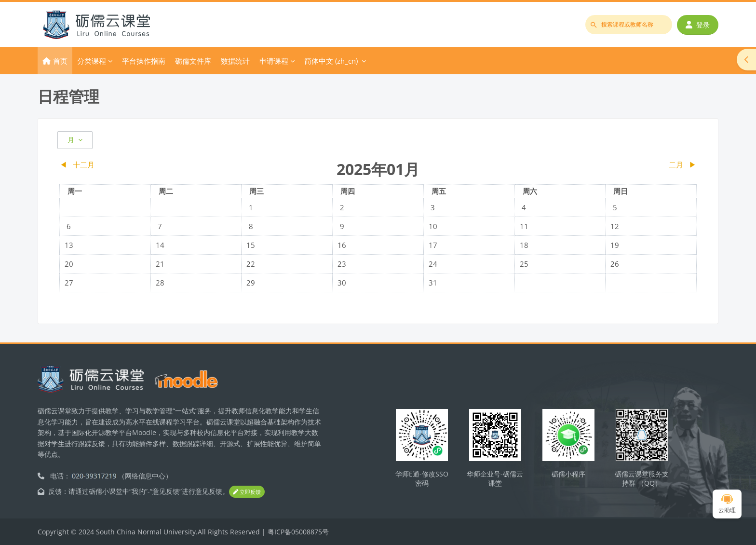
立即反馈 (247, 492)
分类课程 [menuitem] (92, 61)
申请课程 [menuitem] (274, 61)
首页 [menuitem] (60, 61)
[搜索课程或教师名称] (629, 25)
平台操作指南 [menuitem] (144, 61)
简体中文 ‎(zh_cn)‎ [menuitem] (331, 61)
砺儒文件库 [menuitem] (193, 61)
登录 (698, 25)
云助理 (727, 504)
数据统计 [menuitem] (235, 61)
